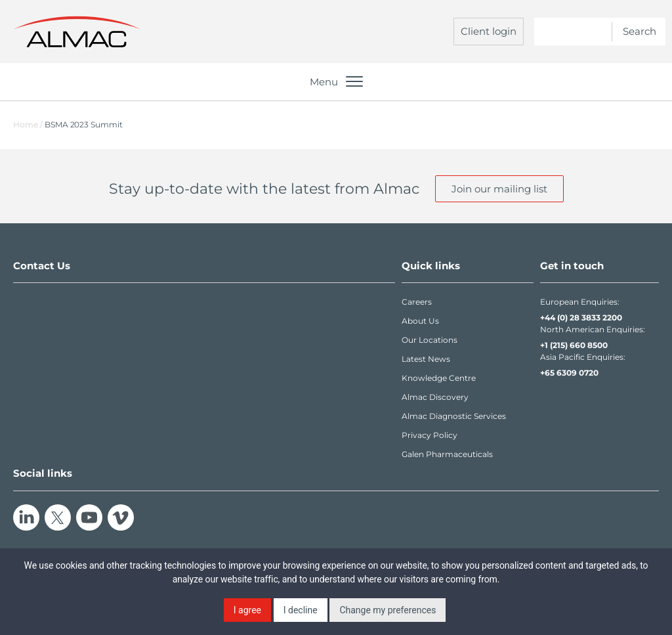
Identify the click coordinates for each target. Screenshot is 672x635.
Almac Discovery (435, 397)
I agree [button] (247, 610)
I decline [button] (301, 610)
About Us (420, 321)
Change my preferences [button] (388, 610)
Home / (28, 124)
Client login (489, 31)
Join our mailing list (499, 189)
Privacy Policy (430, 435)
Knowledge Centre (439, 378)
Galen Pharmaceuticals (447, 454)
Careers (417, 302)
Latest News (426, 359)
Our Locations (430, 340)
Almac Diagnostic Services (454, 416)
